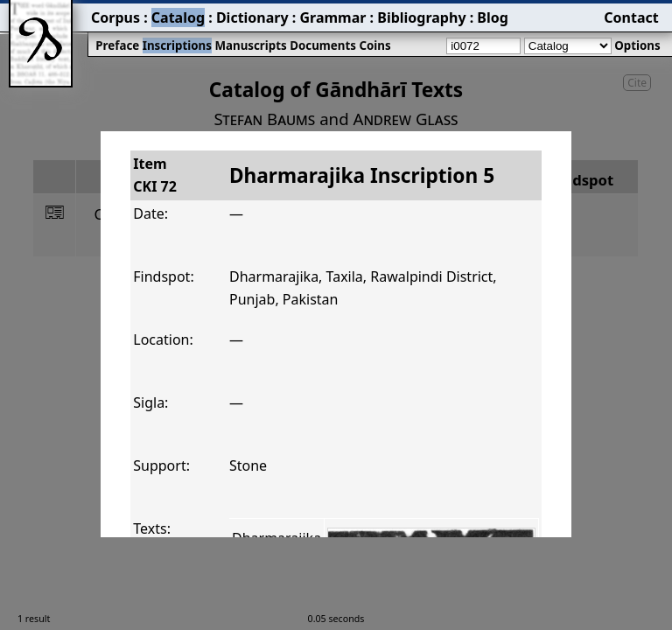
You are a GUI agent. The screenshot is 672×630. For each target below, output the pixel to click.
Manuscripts (250, 45)
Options (637, 45)
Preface (117, 45)
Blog (493, 17)
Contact (631, 17)
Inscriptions (177, 45)
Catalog (178, 17)
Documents (323, 45)
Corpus (115, 17)
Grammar (332, 17)
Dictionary (252, 17)
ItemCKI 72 (155, 175)
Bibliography (421, 17)
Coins (374, 45)
